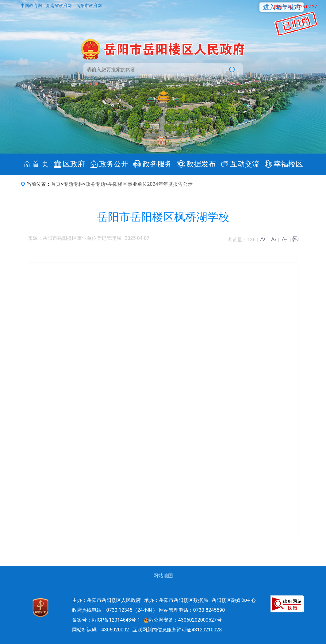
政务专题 (95, 184)
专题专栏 (73, 184)
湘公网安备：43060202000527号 (183, 620)
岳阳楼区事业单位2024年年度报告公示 (150, 184)
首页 (56, 184)
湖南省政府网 (59, 6)
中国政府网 (32, 6)
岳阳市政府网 (89, 6)
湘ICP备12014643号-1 (116, 620)
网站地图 (163, 576)
